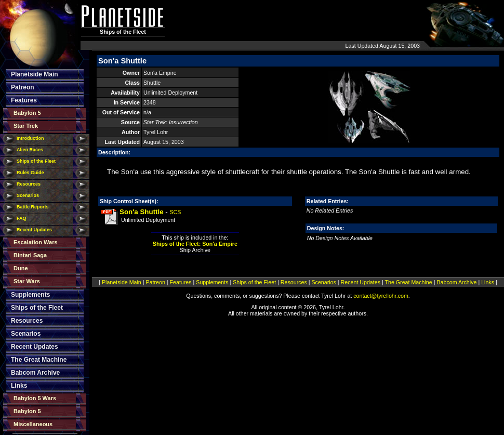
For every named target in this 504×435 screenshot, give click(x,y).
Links (19, 386)
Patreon (23, 87)
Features (24, 100)
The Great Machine (39, 360)
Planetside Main (35, 74)
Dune (21, 268)
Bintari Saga (30, 255)
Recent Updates (34, 230)
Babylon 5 (27, 113)
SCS (175, 212)
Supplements (30, 295)
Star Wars (27, 281)
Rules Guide (30, 173)
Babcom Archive (35, 373)
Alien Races (30, 150)
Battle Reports (33, 207)
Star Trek (26, 126)
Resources (29, 184)
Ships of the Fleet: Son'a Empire (195, 244)
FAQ (22, 218)
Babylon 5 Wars (35, 398)
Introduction (30, 138)
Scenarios (28, 195)
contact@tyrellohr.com (381, 296)
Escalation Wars (36, 242)
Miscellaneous (33, 424)
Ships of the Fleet (36, 161)
